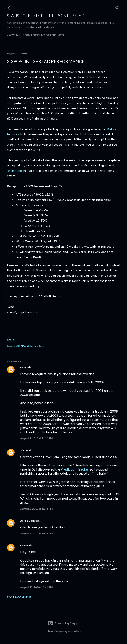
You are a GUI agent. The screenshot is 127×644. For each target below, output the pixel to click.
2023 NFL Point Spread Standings (36, 35)
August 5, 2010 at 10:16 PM (36, 533)
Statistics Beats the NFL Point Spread (46, 16)
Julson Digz (27, 521)
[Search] (117, 7)
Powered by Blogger (64, 623)
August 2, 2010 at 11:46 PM (36, 509)
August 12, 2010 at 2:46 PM (36, 587)
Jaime (23, 450)
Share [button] (10, 340)
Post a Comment (19, 597)
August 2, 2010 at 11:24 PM (36, 438)
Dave (23, 367)
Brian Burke (15, 171)
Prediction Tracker (75, 469)
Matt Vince (74, 631)
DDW (23, 545)
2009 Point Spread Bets (30, 346)
